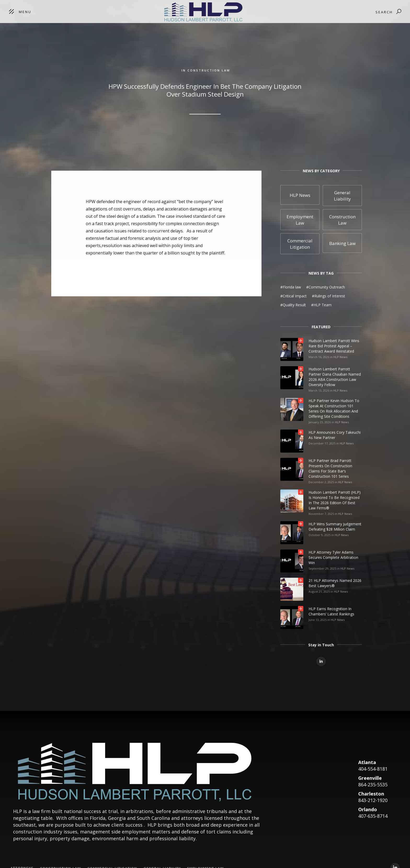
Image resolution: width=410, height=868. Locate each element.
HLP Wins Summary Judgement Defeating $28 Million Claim (335, 527)
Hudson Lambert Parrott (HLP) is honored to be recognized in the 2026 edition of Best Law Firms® (335, 500)
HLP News (340, 357)
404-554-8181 (373, 769)
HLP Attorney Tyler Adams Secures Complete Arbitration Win (333, 557)
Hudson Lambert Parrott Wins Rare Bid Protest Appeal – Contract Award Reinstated (334, 346)
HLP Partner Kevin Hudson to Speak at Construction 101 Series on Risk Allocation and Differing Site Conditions (334, 408)
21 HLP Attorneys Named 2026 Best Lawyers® (335, 583)
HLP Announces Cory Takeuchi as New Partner (335, 435)
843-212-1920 (373, 800)
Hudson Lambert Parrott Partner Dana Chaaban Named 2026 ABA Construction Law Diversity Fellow (335, 377)
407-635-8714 (373, 816)
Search (384, 12)
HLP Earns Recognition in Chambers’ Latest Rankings (331, 611)
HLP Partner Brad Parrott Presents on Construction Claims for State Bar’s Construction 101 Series (330, 468)
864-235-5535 (373, 784)
